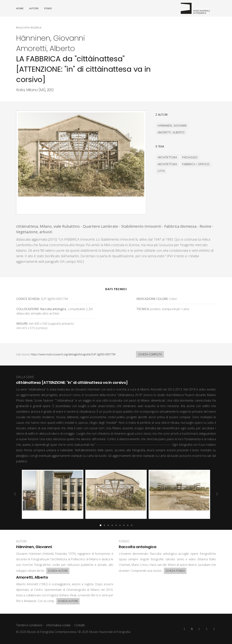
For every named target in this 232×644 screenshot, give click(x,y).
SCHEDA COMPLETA (150, 354)
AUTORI (34, 8)
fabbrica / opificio (196, 164)
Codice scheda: (28, 299)
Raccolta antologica (53, 309)
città (161, 171)
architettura (167, 157)
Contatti (80, 625)
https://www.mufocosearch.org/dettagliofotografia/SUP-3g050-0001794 (73, 354)
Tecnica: (143, 309)
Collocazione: (28, 309)
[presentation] (15, 494)
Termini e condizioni (29, 625)
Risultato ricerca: (29, 28)
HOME (20, 8)
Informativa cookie (58, 625)
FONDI (48, 8)
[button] (101, 525)
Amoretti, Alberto (171, 132)
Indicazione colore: (152, 299)
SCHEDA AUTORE (58, 571)
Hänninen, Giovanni (172, 126)
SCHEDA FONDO (175, 571)
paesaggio (190, 157)
